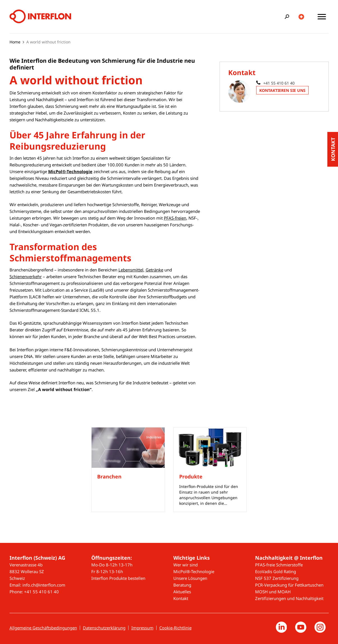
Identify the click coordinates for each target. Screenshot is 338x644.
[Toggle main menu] (322, 17)
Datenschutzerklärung (104, 628)
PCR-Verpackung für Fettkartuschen (289, 585)
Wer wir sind (186, 565)
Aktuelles (182, 592)
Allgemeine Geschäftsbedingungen (43, 628)
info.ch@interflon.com (44, 585)
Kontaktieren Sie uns (282, 90)
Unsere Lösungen (190, 578)
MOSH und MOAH (273, 592)
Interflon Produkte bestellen (118, 578)
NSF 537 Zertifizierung (277, 578)
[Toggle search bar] (286, 17)
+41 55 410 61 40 (279, 83)
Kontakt (181, 598)
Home (15, 42)
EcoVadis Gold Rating (276, 571)
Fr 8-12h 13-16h (107, 571)
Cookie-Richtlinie (175, 628)
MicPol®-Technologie (194, 571)
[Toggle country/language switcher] (301, 17)
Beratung (182, 585)
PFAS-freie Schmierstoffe (279, 565)
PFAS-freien (175, 218)
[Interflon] (40, 17)
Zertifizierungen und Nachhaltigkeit (289, 598)
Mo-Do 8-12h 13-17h (112, 565)
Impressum (142, 628)
